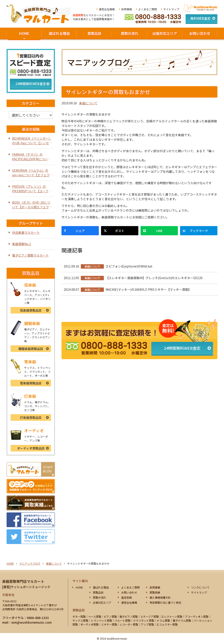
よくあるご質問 (148, 9)
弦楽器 (31, 310)
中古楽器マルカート (26, 232)
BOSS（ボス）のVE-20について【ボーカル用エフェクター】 (32, 205)
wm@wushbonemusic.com (32, 622)
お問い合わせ (200, 33)
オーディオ (31, 448)
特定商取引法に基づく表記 (165, 602)
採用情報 (126, 9)
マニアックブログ (30, 563)
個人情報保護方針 (160, 597)
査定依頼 (126, 597)
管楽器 (31, 383)
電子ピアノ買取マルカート (30, 255)
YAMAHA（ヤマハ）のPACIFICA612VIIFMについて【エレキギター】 (31, 157)
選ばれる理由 (59, 33)
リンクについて (200, 587)
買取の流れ (130, 33)
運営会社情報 (107, 9)
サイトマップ (171, 9)
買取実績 (155, 592)
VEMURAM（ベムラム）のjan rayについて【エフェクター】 (32, 173)
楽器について (88, 103)
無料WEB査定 (201, 18)
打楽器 (31, 417)
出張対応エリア (165, 33)
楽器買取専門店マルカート (23, 581)
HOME (24, 33)
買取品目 (94, 33)
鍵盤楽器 (31, 349)
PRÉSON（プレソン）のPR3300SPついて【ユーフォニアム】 (32, 189)
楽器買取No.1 (22, 244)
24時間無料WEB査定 (182, 348)
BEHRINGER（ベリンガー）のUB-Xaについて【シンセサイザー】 (32, 141)
